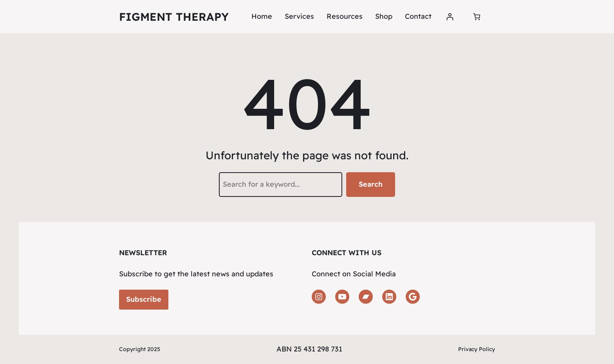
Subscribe (144, 299)
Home (262, 16)
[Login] (450, 17)
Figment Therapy (174, 17)
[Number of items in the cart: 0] (477, 17)
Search (371, 184)
